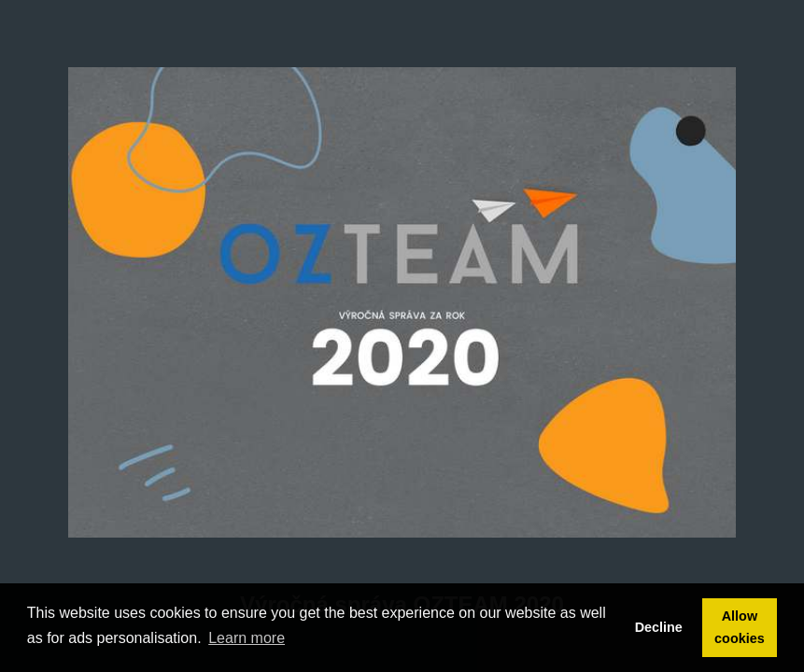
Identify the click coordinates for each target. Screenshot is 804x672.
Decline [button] (659, 627)
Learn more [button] (247, 638)
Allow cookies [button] (740, 627)
